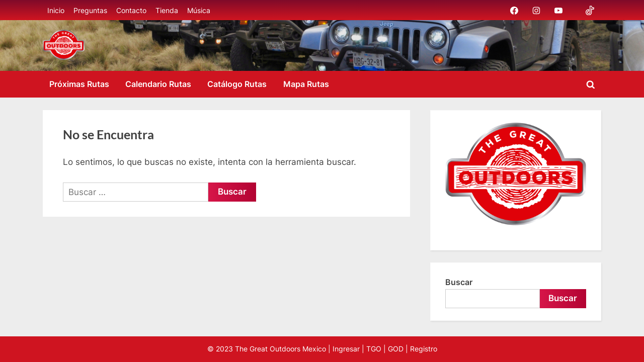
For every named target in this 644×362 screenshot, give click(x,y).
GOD (396, 349)
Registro (424, 349)
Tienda (167, 10)
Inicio (56, 10)
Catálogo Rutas (237, 84)
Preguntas (90, 10)
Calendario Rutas (158, 84)
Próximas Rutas (79, 84)
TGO (374, 349)
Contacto (131, 10)
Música (199, 10)
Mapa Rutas (306, 84)
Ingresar (346, 349)
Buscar (459, 282)
